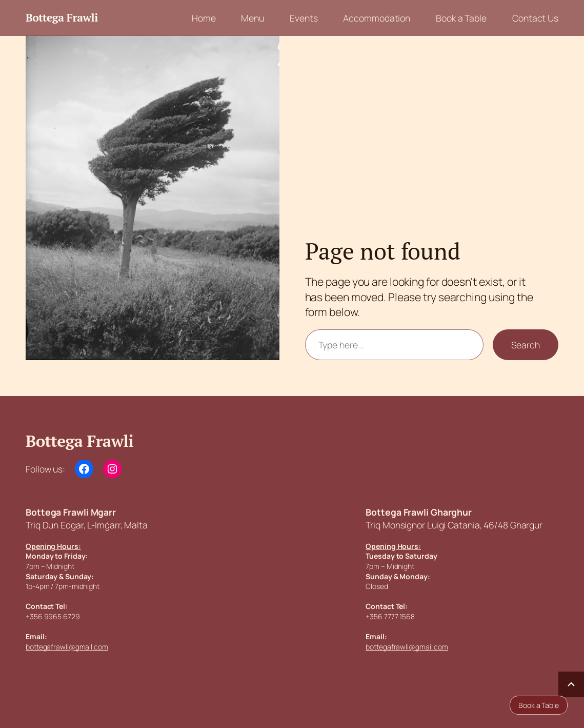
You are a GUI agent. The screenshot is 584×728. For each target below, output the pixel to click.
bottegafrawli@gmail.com (67, 647)
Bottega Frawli (62, 17)
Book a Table (539, 705)
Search (526, 345)
